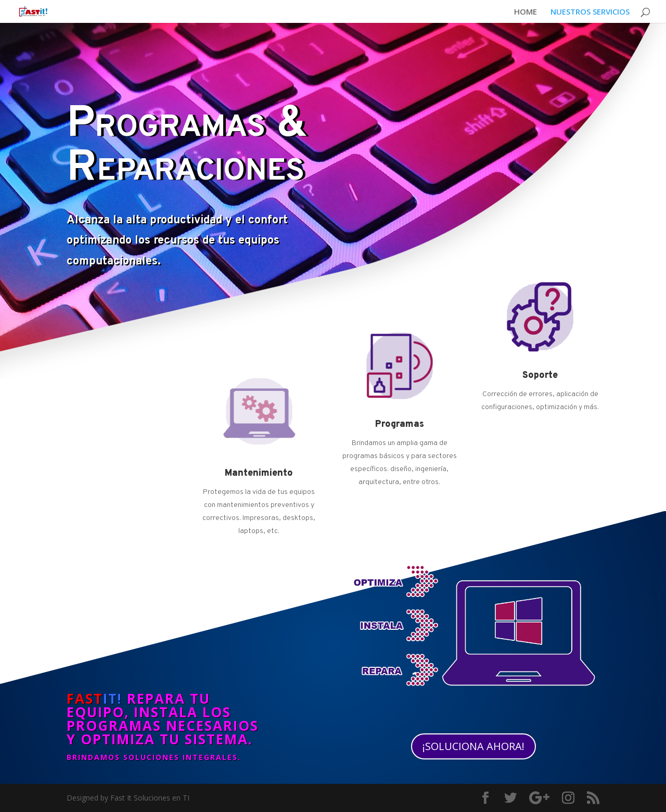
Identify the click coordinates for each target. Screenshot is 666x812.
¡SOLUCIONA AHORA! (473, 746)
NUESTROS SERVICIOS (590, 12)
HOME (526, 12)
